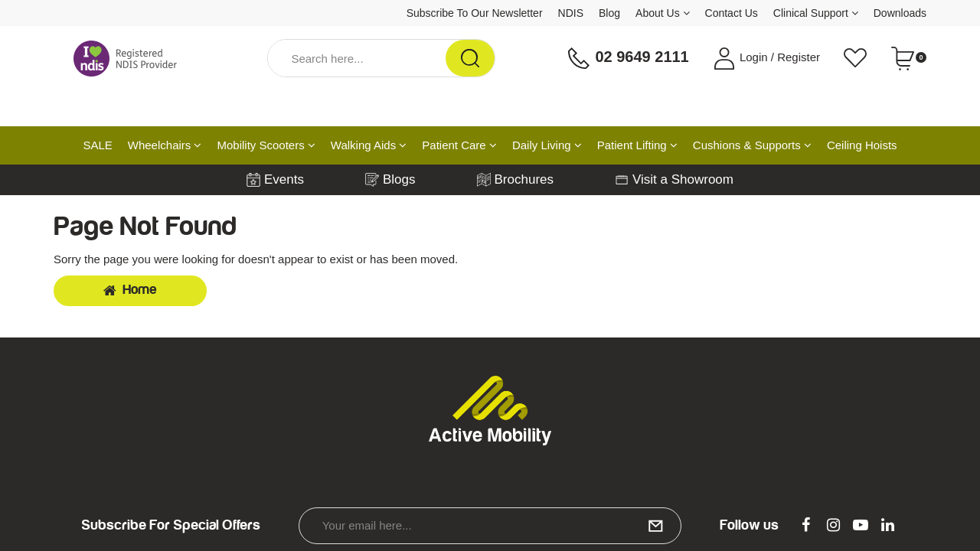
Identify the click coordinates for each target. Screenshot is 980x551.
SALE (97, 145)
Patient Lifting (637, 145)
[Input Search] (357, 58)
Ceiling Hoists (862, 145)
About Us (662, 13)
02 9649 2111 (628, 58)
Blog (609, 13)
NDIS (571, 13)
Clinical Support (816, 13)
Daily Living (547, 145)
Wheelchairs (165, 145)
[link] (806, 526)
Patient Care (459, 145)
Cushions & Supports (752, 145)
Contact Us (732, 13)
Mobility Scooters (266, 145)
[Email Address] (490, 526)
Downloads (900, 13)
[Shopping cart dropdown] (908, 58)
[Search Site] (470, 58)
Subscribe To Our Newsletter (475, 13)
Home (130, 290)
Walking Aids (369, 145)
